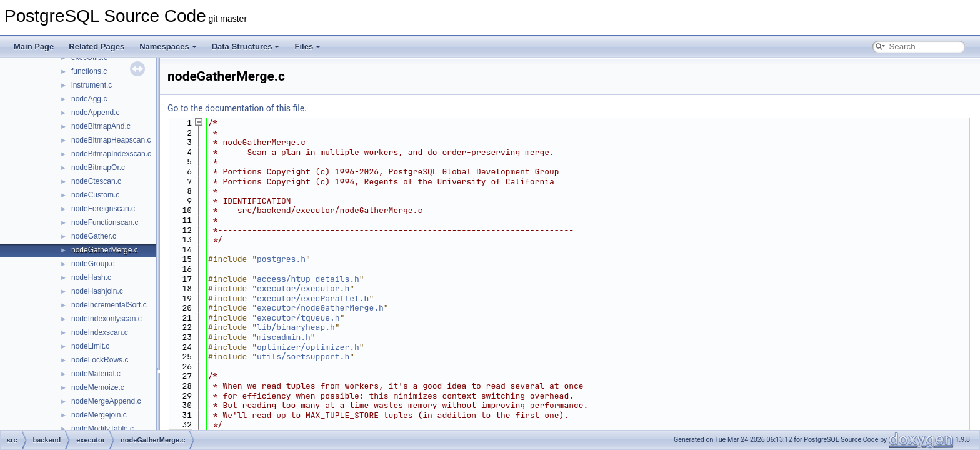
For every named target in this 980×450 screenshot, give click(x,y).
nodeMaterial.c (96, 374)
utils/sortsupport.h (303, 357)
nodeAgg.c (89, 99)
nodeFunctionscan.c (105, 222)
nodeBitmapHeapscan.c (111, 140)
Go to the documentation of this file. (237, 108)
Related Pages (97, 47)
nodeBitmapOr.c (98, 167)
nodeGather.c (94, 236)
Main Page (34, 47)
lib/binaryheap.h (296, 327)
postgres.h (281, 259)
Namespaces (168, 47)
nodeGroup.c (93, 264)
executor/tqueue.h (298, 318)
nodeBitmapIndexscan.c (111, 154)
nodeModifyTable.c (102, 429)
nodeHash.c (91, 277)
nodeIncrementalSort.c (109, 305)
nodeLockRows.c (100, 360)
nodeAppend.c (95, 112)
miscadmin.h (284, 337)
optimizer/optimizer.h (308, 347)
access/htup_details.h (308, 279)
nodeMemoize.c (98, 387)
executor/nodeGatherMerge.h (320, 308)
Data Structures (246, 47)
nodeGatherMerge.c (105, 250)
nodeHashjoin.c (97, 291)
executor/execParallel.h (313, 298)
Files (307, 47)
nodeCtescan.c (96, 181)
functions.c (89, 71)
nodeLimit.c (90, 346)
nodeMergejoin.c (99, 415)
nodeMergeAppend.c (106, 401)
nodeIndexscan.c (100, 332)
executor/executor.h (303, 288)
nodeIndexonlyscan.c (107, 319)
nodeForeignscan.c (103, 209)
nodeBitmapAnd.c (101, 126)
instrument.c (92, 85)
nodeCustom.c (95, 195)
